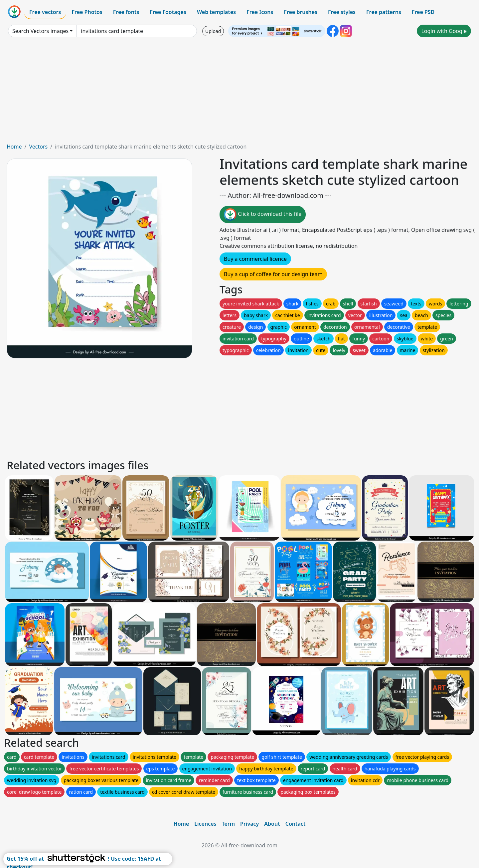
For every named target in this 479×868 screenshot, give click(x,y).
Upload (213, 31)
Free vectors (45, 12)
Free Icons (260, 12)
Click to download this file (263, 215)
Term (228, 824)
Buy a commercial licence (255, 259)
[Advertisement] (239, 93)
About (272, 824)
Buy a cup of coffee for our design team (273, 274)
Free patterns (384, 12)
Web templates (216, 12)
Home (14, 147)
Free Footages (168, 12)
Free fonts (126, 12)
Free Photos (87, 12)
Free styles (342, 12)
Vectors (38, 147)
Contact (296, 824)
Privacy (249, 824)
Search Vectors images (40, 31)
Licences (205, 824)
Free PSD (423, 12)
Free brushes (301, 12)
